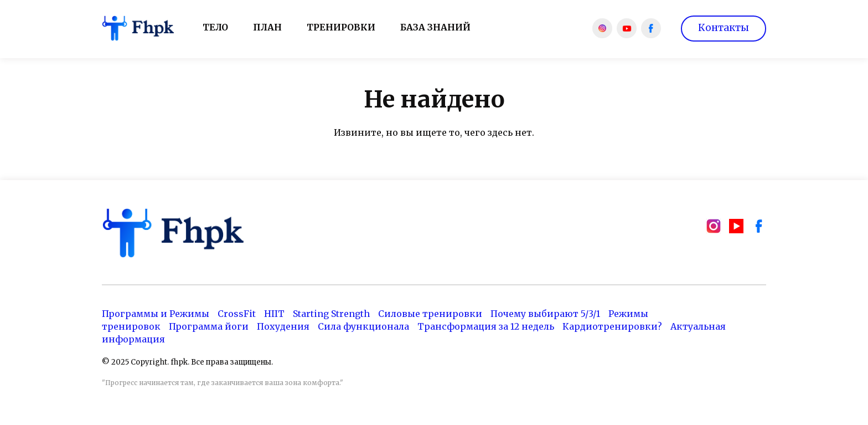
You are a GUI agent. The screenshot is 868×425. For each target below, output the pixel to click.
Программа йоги (209, 326)
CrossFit (237, 314)
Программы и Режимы (156, 314)
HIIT (274, 314)
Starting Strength (331, 314)
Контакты (724, 28)
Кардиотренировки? (612, 326)
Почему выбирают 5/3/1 (545, 314)
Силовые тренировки (430, 314)
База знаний (435, 27)
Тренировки (341, 27)
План (267, 27)
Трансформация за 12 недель (486, 326)
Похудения (283, 326)
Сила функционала (363, 326)
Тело (215, 27)
